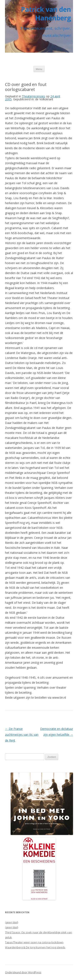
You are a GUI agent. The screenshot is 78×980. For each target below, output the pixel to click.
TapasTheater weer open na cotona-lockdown (34, 942)
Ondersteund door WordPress (23, 972)
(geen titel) (12, 922)
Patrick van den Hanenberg (46, 14)
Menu (39, 69)
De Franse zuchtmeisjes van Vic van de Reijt (22, 735)
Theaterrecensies (33, 96)
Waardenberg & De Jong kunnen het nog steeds (35, 947)
